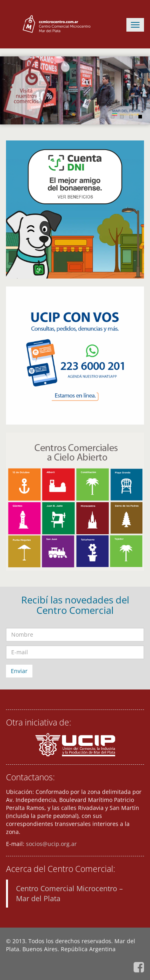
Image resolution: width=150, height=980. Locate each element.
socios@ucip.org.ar (51, 844)
